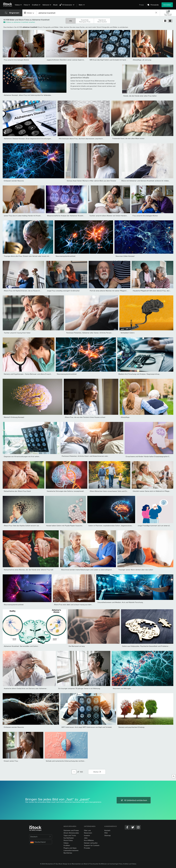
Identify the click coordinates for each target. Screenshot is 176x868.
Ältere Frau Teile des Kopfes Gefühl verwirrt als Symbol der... (26, 526)
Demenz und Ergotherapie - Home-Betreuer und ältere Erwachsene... (30, 374)
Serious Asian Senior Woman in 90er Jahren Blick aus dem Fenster (91, 181)
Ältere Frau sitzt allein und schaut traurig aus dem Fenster (76, 605)
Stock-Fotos (68, 840)
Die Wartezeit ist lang (77, 646)
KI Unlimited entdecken (134, 800)
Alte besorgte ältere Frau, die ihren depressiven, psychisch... (81, 139)
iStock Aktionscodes (71, 833)
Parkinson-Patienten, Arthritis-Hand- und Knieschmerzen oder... (85, 456)
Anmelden (167, 5)
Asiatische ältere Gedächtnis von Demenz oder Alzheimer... (26, 688)
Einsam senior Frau (11, 761)
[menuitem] (18, 6)
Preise (141, 5)
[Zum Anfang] (174, 776)
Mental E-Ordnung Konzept (14, 417)
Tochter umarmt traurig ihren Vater (17, 333)
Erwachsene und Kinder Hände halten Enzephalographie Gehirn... (150, 456)
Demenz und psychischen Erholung (131, 727)
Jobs (86, 838)
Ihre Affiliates (89, 840)
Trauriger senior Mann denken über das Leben (136, 570)
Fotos (26, 5)
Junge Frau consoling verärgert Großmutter (63, 291)
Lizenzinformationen (71, 850)
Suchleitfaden (69, 838)
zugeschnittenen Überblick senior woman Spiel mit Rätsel (68, 60)
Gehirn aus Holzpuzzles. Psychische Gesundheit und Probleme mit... (147, 646)
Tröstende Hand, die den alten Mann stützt (128, 138)
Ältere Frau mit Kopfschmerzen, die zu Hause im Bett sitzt (26, 291)
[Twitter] (133, 827)
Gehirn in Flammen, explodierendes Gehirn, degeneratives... (111, 526)
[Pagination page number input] (74, 772)
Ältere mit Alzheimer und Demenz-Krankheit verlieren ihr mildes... (146, 181)
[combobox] (29, 13)
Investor (87, 835)
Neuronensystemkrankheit (66, 256)
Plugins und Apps (70, 848)
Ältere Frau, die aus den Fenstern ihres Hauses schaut (85, 417)
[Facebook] (127, 827)
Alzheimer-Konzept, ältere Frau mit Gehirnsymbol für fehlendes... (28, 95)
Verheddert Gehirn (128, 333)
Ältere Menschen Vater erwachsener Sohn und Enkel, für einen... (114, 491)
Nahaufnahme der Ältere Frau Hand (17, 491)
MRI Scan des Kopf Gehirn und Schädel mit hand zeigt (110, 60)
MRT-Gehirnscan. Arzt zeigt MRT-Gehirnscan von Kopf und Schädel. (87, 727)
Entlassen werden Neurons (14, 181)
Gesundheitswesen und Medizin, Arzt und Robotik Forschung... (121, 602)
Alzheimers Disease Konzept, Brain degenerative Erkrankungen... (28, 139)
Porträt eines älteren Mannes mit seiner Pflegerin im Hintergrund (114, 291)
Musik (55, 5)
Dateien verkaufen (91, 843)
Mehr (81, 5)
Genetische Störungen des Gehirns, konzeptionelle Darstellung (70, 491)
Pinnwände (155, 5)
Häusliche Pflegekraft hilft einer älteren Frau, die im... (153, 291)
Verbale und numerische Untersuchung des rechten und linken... (70, 761)
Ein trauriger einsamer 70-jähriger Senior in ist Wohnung (79, 688)
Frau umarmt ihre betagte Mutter (16, 60)
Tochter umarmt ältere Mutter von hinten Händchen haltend (112, 216)
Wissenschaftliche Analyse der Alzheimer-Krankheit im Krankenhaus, (72, 216)
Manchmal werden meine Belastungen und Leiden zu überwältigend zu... (88, 570)
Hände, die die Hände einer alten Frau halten (140, 96)
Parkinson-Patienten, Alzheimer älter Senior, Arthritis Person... (90, 333)
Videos (17, 5)
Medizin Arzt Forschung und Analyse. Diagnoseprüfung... (140, 374)
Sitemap (108, 835)
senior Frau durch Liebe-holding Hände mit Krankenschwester (27, 216)
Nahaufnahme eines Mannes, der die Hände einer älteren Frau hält (29, 570)
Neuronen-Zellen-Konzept (125, 256)
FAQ (106, 833)
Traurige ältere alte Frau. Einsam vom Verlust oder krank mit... (27, 256)
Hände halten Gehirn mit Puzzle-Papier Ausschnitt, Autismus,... (70, 526)
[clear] (156, 13)
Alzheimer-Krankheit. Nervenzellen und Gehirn (21, 646)
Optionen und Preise (71, 830)
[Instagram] (138, 827)
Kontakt (107, 830)
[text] (96, 13)
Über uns (87, 830)
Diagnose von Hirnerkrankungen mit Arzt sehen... (22, 456)
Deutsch (41, 837)
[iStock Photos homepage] (8, 5)
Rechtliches (68, 853)
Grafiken (35, 5)
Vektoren (46, 5)
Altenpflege (125, 417)
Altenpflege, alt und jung (142, 60)
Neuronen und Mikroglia (122, 688)
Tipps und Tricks (70, 835)
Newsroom (88, 833)
